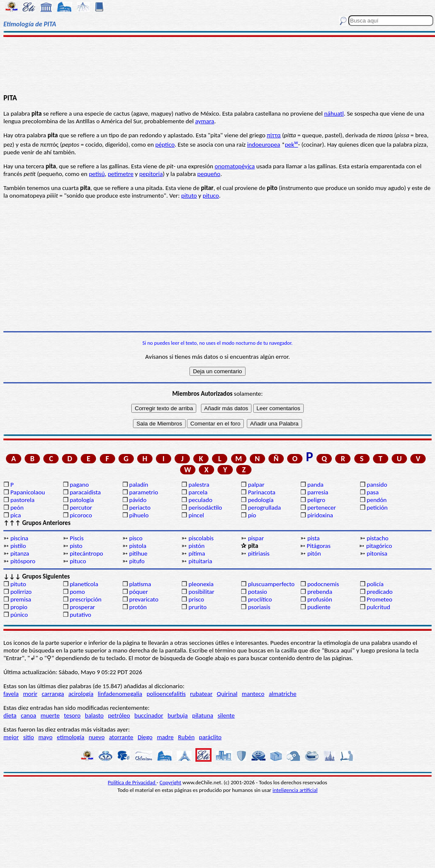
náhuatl (334, 113)
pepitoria (151, 174)
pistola (138, 546)
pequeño (209, 174)
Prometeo (379, 599)
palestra (199, 485)
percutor (81, 508)
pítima (197, 553)
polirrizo (21, 592)
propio (19, 607)
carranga (53, 694)
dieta (10, 715)
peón (17, 508)
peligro (316, 500)
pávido (138, 500)
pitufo (137, 561)
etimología (71, 737)
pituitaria (201, 561)
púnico (19, 615)
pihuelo (139, 515)
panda (315, 485)
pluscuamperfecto (271, 584)
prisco (196, 599)
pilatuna (203, 715)
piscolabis (201, 538)
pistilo (18, 546)
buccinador (149, 715)
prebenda (320, 592)
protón (138, 607)
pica (16, 515)
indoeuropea (264, 145)
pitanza (20, 553)
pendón (377, 500)
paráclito (210, 737)
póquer (138, 592)
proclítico (260, 599)
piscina (19, 538)
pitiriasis (259, 553)
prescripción (86, 599)
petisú (97, 174)
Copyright (171, 782)
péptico (165, 145)
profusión (319, 599)
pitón (314, 553)
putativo (81, 615)
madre (165, 737)
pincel (196, 515)
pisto (76, 546)
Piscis (77, 538)
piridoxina (320, 515)
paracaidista (85, 492)
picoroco (81, 515)
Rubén (186, 737)
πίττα (274, 135)
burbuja (178, 715)
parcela (198, 492)
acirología (81, 694)
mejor (11, 737)
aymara (205, 121)
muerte (50, 715)
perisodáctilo (205, 508)
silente (226, 715)
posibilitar (202, 592)
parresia (318, 492)
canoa (28, 715)
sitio (28, 737)
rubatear (201, 694)
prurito (198, 607)
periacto (140, 508)
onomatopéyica (234, 166)
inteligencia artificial (295, 790)
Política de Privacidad (132, 782)
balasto (94, 715)
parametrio (144, 492)
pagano (79, 485)
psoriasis (259, 607)
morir (30, 694)
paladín (139, 485)
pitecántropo (86, 553)
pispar (256, 538)
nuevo (97, 737)
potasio (258, 592)
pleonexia (201, 584)
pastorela (22, 500)
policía (375, 584)
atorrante (121, 737)
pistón (197, 546)
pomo (77, 592)
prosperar (82, 607)
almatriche (283, 694)
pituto (189, 196)
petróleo (119, 715)
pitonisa (377, 553)
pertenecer (321, 508)
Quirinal (227, 694)
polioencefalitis (166, 694)
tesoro (72, 715)
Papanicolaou (28, 492)
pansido (377, 485)
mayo (45, 737)
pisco (136, 538)
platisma (140, 584)
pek (291, 145)
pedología (261, 500)
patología (82, 500)
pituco (211, 196)
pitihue (138, 553)
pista (313, 538)
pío (252, 515)
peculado (201, 500)
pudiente (319, 607)
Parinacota (262, 492)
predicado (380, 592)
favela (11, 694)
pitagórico (379, 546)
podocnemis (323, 584)
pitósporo (23, 561)
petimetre (121, 174)
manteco (253, 694)
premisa (21, 599)
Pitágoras (319, 546)
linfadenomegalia (120, 694)
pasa (373, 492)
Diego (145, 737)
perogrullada (265, 508)
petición (377, 508)
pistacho (377, 538)
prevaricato (144, 599)
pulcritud (378, 607)
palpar (256, 485)
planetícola (84, 584)
